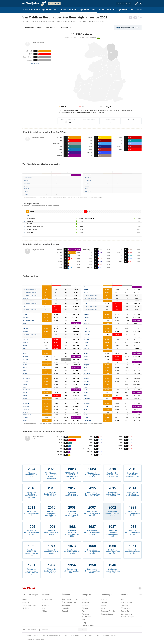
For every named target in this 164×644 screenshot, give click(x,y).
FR (126, 3)
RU (129, 3)
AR (124, 3)
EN (121, 3)
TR (118, 3)
